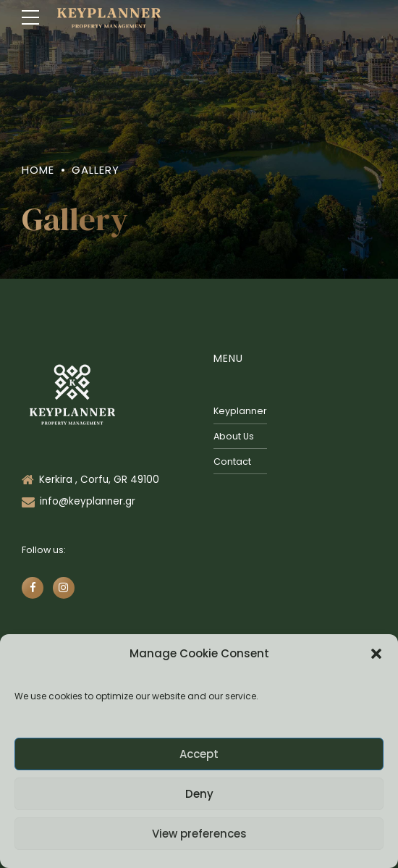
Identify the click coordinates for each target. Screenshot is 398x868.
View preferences (199, 834)
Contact (232, 462)
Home (38, 170)
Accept (199, 754)
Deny (199, 794)
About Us (234, 436)
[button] (376, 654)
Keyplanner (240, 411)
